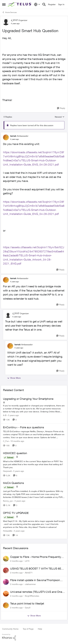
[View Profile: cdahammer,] (6, 582)
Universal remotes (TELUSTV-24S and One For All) (36, 592)
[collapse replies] (34, 134)
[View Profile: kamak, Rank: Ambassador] (6, 137)
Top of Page (28, 629)
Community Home (10, 629)
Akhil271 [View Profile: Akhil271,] (29, 572)
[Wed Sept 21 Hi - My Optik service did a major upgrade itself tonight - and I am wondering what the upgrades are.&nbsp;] (34, 524)
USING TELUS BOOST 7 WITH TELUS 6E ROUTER (36, 569)
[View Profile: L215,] (6, 559)
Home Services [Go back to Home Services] (9, 12)
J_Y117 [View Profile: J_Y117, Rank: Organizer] (14, 20)
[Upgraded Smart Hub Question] (15, 139)
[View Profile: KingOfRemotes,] (6, 594)
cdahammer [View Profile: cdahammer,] (30, 584)
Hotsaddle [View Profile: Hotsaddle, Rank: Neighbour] (8, 531)
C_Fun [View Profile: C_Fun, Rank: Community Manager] (6, 441)
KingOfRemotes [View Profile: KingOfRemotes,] (32, 596)
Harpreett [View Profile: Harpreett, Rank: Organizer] (7, 471)
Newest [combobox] (60, 117)
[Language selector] (37, 4)
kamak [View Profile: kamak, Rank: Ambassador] (13, 136)
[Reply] (61, 108)
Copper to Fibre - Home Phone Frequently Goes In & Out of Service (36, 557)
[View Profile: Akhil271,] (6, 570)
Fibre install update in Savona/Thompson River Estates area (35, 580)
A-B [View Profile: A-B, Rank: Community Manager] (5, 415)
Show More (14, 378)
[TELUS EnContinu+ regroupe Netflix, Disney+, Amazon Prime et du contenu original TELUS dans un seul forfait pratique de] (34, 434)
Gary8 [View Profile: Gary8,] (28, 607)
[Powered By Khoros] (34, 637)
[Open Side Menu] (4, 4)
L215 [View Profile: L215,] (27, 561)
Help (40, 629)
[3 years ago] (13, 415)
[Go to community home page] (20, 4)
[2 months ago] (16, 561)
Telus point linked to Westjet (27, 603)
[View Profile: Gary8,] (6, 605)
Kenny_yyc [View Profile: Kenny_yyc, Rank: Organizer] (8, 501)
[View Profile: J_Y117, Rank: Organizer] (6, 22)
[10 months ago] (17, 441)
